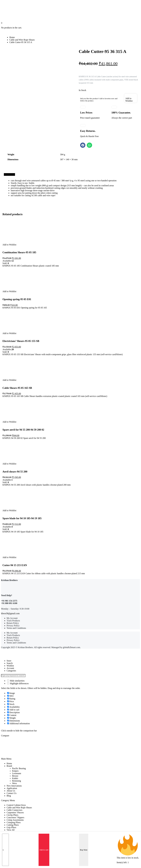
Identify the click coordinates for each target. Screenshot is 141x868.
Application (12, 788)
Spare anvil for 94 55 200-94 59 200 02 (23, 430)
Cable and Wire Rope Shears (22, 40)
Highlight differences (18, 683)
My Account (12, 618)
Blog (9, 796)
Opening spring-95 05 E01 (17, 299)
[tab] (9, 174)
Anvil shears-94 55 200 (15, 472)
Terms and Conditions (16, 628)
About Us (11, 791)
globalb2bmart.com (72, 647)
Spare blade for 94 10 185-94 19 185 (22, 518)
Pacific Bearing (19, 768)
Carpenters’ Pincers (15, 813)
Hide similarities (16, 681)
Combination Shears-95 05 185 (19, 252)
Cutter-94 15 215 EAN (15, 565)
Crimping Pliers (14, 822)
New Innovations (14, 786)
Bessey (15, 776)
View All (11, 830)
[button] (83, 145)
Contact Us (12, 793)
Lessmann (17, 773)
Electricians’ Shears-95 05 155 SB (21, 341)
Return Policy (13, 623)
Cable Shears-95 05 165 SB (17, 388)
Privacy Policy (13, 626)
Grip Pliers (11, 827)
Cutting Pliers (13, 825)
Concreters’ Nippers (15, 817)
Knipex (15, 771)
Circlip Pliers (12, 815)
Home (12, 37)
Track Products (13, 621)
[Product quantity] (5, 850)
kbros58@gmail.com (10, 613)
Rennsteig (17, 781)
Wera (14, 783)
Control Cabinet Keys (16, 805)
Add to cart (44, 850)
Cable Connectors (14, 810)
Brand (9, 766)
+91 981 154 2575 (9, 601)
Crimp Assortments (15, 820)
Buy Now (84, 850)
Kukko (15, 778)
